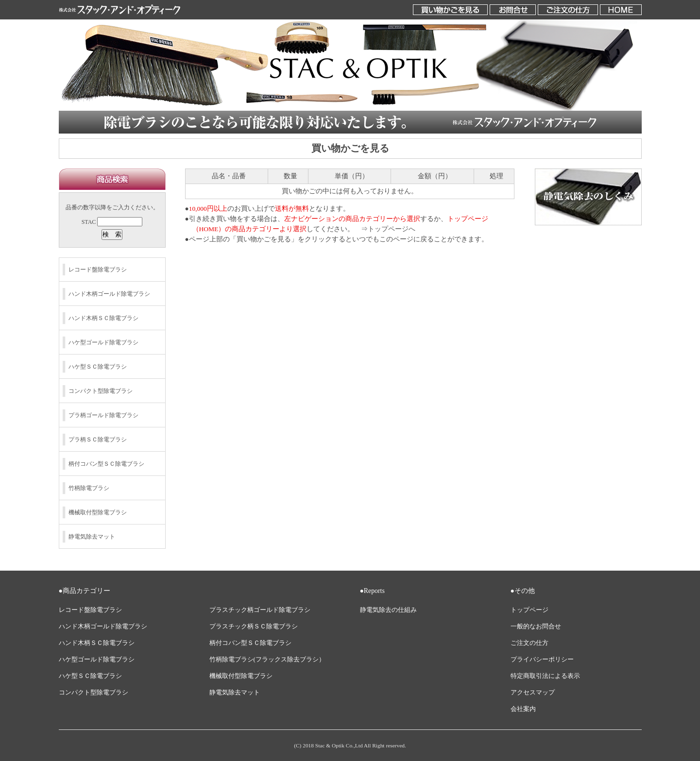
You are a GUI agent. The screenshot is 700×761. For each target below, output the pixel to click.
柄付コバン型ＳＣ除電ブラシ (106, 464)
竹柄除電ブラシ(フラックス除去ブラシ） (267, 660)
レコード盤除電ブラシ (98, 270)
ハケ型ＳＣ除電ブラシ (98, 367)
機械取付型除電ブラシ (98, 512)
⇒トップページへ (388, 229)
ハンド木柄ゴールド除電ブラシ (109, 294)
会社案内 (523, 709)
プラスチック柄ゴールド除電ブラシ (260, 610)
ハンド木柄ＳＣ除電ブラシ (103, 318)
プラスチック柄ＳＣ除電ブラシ (254, 626)
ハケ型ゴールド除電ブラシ (103, 342)
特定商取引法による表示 (545, 676)
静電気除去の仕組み (388, 610)
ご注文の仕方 (529, 643)
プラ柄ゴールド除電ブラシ (103, 415)
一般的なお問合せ (536, 626)
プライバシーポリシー (542, 660)
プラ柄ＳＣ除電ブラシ (98, 440)
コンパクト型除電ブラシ (101, 391)
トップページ (529, 610)
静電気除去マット (92, 537)
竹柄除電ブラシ (89, 488)
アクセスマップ (533, 693)
